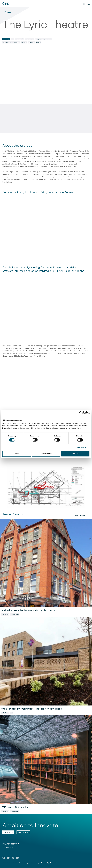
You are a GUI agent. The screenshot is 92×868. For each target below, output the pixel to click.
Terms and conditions (10, 863)
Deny (17, 454)
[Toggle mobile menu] (89, 4)
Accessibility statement (49, 863)
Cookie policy (34, 863)
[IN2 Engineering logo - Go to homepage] (6, 4)
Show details (81, 447)
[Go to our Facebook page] (8, 858)
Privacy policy (23, 863)
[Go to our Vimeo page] (4, 858)
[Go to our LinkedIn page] (17, 858)
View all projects (81, 515)
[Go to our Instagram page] (13, 858)
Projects (7, 12)
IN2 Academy (11, 844)
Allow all (75, 454)
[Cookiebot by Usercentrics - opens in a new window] (81, 413)
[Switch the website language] (84, 4)
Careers (8, 847)
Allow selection (46, 454)
